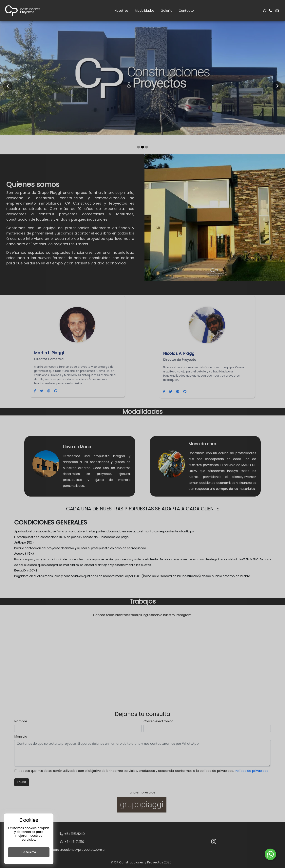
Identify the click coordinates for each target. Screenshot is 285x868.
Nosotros (121, 11)
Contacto (186, 11)
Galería (167, 11)
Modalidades (145, 11)
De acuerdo (29, 852)
